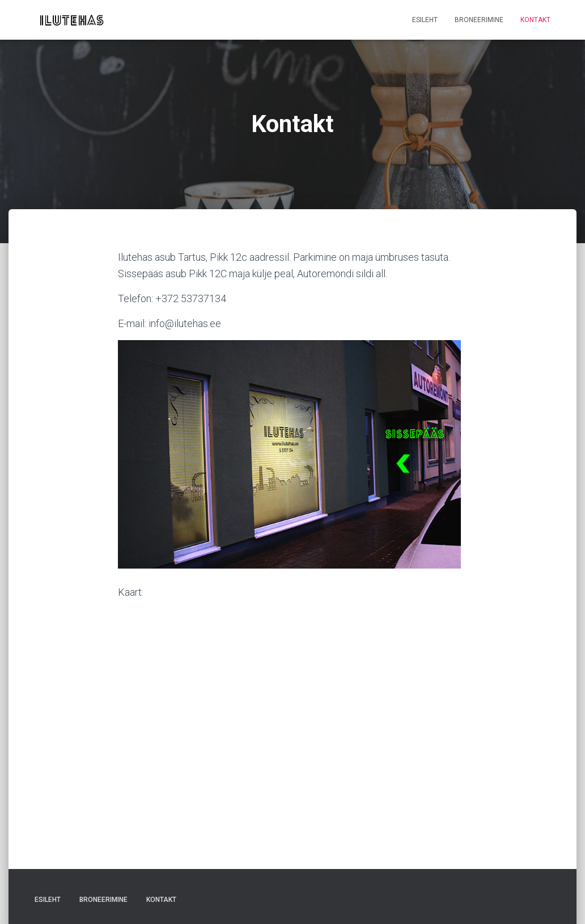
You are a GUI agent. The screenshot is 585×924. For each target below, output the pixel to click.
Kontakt (535, 20)
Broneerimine (479, 20)
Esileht (425, 20)
